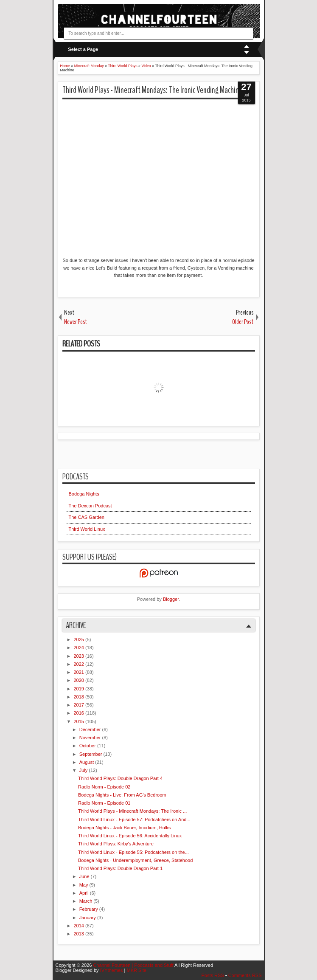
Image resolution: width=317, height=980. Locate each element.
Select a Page (83, 49)
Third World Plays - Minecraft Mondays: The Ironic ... (132, 811)
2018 (80, 697)
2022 (80, 664)
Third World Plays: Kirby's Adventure (116, 844)
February (89, 909)
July (84, 770)
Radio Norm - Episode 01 (104, 803)
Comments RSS (245, 975)
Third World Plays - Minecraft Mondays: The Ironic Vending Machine (152, 90)
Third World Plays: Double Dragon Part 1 (120, 868)
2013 (80, 934)
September (91, 754)
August (87, 762)
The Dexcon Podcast (90, 506)
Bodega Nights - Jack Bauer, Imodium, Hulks (124, 828)
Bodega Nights (84, 494)
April (85, 893)
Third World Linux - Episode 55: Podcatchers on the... (133, 852)
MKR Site (136, 970)
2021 (80, 672)
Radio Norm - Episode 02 (104, 787)
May (84, 885)
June (85, 876)
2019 (80, 689)
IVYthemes (112, 970)
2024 (80, 648)
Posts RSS (213, 975)
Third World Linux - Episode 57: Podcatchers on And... (134, 819)
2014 (80, 926)
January (88, 918)
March (87, 901)
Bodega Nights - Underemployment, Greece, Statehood (135, 860)
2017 (80, 705)
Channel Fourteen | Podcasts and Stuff (134, 965)
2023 (80, 656)
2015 (80, 721)
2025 (80, 639)
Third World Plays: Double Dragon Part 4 (120, 778)
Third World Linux (87, 529)
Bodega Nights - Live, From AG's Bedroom (122, 795)
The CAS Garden (87, 517)
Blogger (171, 599)
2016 (80, 713)
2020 (80, 680)
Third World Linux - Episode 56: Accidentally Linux (130, 836)
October (88, 746)
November (91, 738)
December (91, 729)
